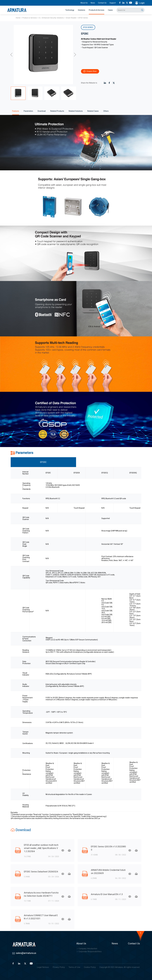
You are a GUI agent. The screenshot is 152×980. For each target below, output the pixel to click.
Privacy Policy (59, 967)
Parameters (28, 111)
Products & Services (97, 10)
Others (106, 111)
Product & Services (30, 18)
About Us (84, 3)
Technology (70, 10)
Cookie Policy (90, 967)
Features (16, 111)
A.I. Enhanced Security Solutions (51, 18)
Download (42, 111)
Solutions (82, 10)
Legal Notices (43, 967)
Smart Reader (71, 18)
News (93, 3)
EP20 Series (83, 18)
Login (142, 3)
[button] (12, 55)
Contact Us (102, 3)
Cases (110, 10)
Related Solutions (76, 111)
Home (18, 18)
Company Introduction (87, 949)
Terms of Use (74, 967)
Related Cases (93, 111)
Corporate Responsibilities (89, 952)
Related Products (57, 111)
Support (113, 3)
